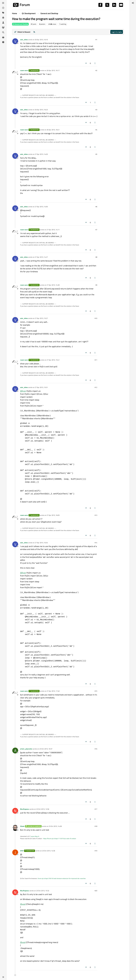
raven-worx (24, 70)
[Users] (3, 23)
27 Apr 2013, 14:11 (53, 230)
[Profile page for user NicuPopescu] (15, 811)
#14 (96, 543)
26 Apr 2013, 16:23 (41, 110)
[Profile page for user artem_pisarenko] (15, 751)
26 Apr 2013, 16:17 (53, 70)
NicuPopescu (25, 809)
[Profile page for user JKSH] (15, 852)
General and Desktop (20, 24)
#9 (96, 285)
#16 (96, 749)
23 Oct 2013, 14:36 (49, 851)
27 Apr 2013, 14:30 (53, 285)
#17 (96, 809)
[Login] (133, 3)
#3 (96, 110)
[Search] (3, 32)
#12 (96, 387)
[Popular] (3, 18)
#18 (96, 826)
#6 (96, 207)
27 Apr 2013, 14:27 (41, 257)
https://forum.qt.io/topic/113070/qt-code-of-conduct (60, 839)
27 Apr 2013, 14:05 (41, 207)
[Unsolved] (3, 42)
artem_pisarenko (26, 749)
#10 (96, 318)
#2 (96, 70)
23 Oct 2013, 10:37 (46, 749)
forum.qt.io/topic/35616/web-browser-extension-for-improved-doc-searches (62, 878)
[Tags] (3, 13)
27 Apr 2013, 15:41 (53, 360)
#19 (96, 851)
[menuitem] (133, 3)
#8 (96, 257)
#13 (96, 515)
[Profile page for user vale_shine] (15, 41)
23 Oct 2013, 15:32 (43, 891)
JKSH (22, 851)
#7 (96, 230)
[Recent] (3, 8)
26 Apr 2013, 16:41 (53, 130)
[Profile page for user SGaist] (15, 828)
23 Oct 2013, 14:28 (55, 826)
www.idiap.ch (35, 836)
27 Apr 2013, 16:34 (41, 543)
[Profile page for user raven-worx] (15, 72)
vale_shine (24, 40)
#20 (96, 891)
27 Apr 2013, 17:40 (53, 691)
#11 (96, 360)
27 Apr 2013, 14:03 (41, 154)
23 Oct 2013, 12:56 (43, 809)
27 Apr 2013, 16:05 (53, 515)
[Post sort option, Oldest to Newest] (22, 32)
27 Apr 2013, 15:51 (41, 387)
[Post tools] (95, 63)
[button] (3, 977)
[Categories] (3, 3)
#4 (96, 130)
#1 (96, 40)
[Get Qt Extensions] (3, 37)
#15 (96, 691)
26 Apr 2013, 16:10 (41, 40)
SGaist (22, 826)
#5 (96, 154)
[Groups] (3, 27)
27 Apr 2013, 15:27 (41, 318)
